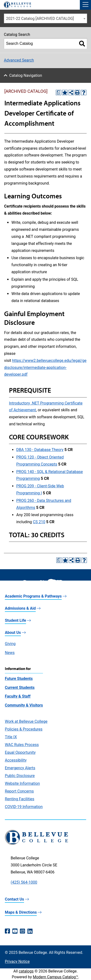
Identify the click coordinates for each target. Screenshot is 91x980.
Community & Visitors (24, 705)
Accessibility (16, 760)
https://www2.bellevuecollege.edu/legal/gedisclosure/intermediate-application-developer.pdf (45, 368)
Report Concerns (19, 791)
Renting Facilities (20, 799)
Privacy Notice (17, 961)
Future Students (19, 679)
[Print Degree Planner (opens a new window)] (58, 93)
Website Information (22, 783)
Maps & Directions (21, 912)
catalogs (26, 971)
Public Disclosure (20, 776)
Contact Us (14, 899)
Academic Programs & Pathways (33, 596)
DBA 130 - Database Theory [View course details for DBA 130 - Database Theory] (40, 450)
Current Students (20, 688)
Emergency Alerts (20, 768)
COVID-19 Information (24, 807)
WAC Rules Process (22, 745)
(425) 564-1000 (24, 882)
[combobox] (45, 18)
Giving (10, 644)
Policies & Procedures (24, 729)
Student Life (15, 620)
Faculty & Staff (18, 696)
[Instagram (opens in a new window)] (22, 931)
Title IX (11, 737)
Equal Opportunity (20, 752)
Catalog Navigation (26, 75)
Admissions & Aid (20, 608)
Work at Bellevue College (26, 721)
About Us (13, 633)
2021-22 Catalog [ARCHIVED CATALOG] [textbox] (40, 19)
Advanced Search (19, 60)
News (10, 653)
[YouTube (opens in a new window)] (15, 931)
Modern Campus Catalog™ (55, 977)
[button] (85, 5)
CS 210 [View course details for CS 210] (39, 522)
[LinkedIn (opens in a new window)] (30, 931)
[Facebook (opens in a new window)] (7, 931)
